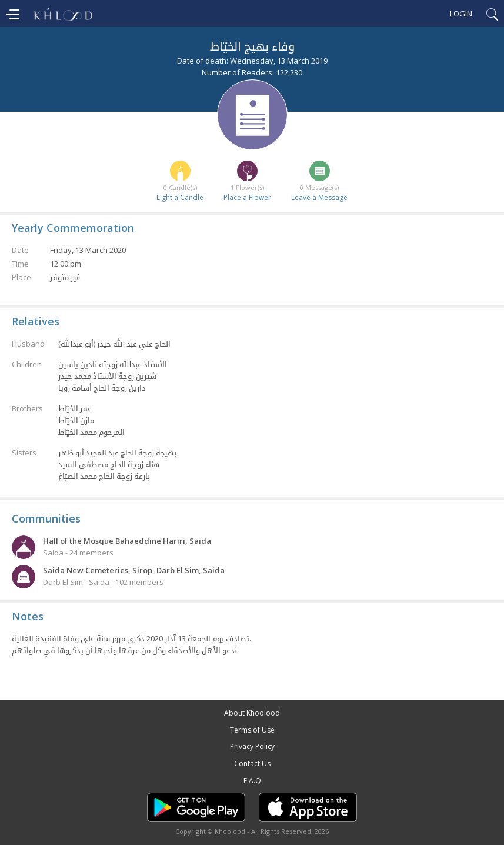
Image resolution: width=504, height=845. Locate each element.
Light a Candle (180, 197)
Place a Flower (247, 197)
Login (461, 14)
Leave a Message (319, 197)
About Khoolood (252, 713)
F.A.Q (252, 781)
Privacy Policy (252, 746)
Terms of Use (252, 730)
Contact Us (252, 764)
